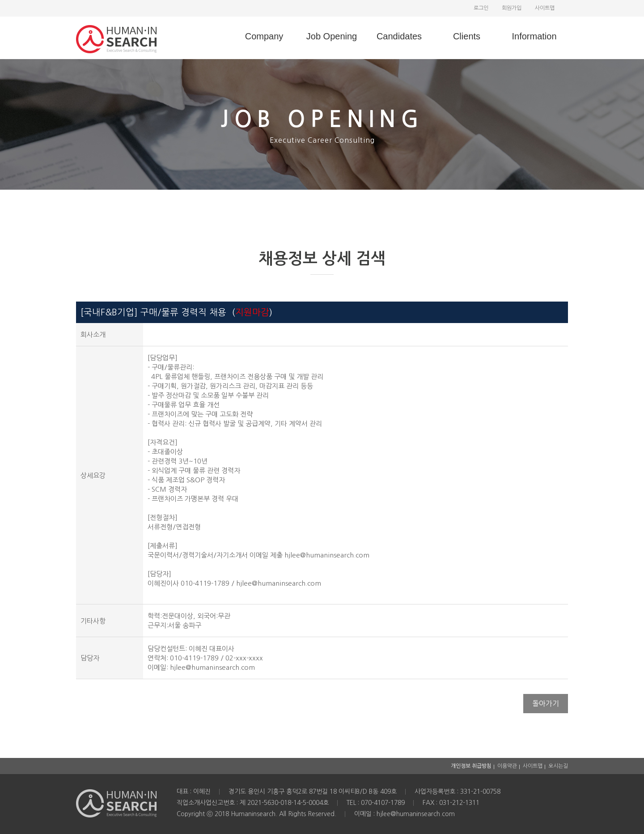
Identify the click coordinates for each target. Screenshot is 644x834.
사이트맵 (545, 8)
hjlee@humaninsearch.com (212, 667)
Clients (467, 36)
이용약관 (507, 766)
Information (534, 36)
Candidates (399, 36)
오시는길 (558, 766)
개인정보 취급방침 (471, 766)
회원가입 (512, 8)
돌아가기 (546, 703)
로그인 (481, 8)
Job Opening (332, 36)
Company (264, 36)
